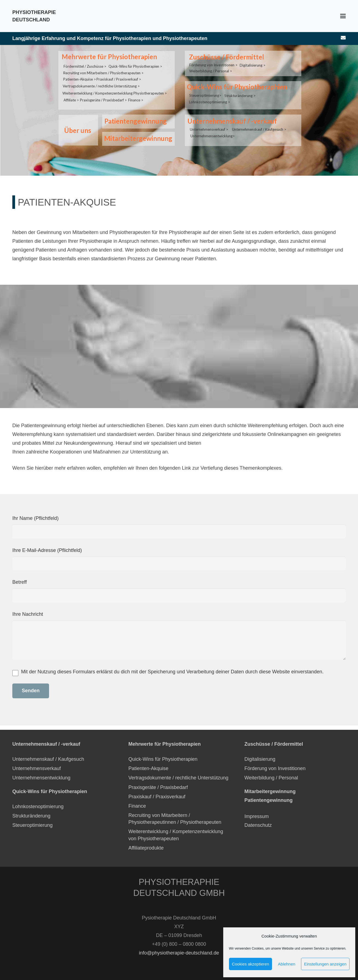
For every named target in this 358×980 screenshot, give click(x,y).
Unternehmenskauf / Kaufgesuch (48, 759)
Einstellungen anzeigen (325, 964)
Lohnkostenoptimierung (38, 807)
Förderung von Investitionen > (213, 62)
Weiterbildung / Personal (271, 778)
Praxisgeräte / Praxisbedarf (158, 787)
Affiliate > (71, 93)
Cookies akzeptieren (251, 964)
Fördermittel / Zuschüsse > (85, 64)
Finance (137, 806)
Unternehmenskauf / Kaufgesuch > (259, 119)
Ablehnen (286, 964)
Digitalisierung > (253, 63)
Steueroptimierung (32, 825)
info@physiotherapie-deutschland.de (179, 953)
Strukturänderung (31, 816)
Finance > (136, 93)
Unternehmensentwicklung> (213, 126)
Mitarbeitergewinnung (137, 138)
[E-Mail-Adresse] (343, 38)
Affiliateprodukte (146, 848)
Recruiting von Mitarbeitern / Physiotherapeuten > (103, 70)
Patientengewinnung (134, 121)
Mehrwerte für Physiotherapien (108, 57)
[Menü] (343, 16)
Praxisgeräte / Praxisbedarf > (103, 93)
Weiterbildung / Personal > (211, 68)
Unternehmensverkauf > (209, 119)
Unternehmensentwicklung (41, 778)
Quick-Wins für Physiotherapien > (135, 64)
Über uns (76, 130)
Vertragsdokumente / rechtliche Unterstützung (178, 778)
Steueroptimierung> (205, 89)
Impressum (257, 816)
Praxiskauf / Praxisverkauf (157, 797)
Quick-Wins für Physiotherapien (163, 759)
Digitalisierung (260, 759)
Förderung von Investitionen (275, 768)
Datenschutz (259, 825)
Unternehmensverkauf (37, 768)
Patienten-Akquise (148, 768)
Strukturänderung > (240, 90)
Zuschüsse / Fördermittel (225, 57)
